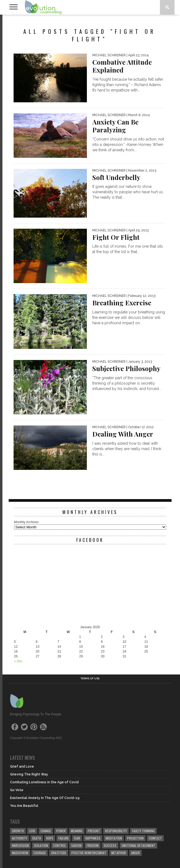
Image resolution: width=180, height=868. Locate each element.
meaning (77, 831)
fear (77, 838)
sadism (76, 845)
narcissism (20, 845)
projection (135, 838)
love (32, 831)
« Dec (18, 661)
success (110, 845)
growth (18, 831)
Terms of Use (90, 679)
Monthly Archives (26, 522)
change (46, 831)
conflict (155, 838)
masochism (20, 853)
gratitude (59, 853)
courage (40, 853)
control (60, 845)
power (61, 831)
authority (20, 838)
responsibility (116, 831)
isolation (41, 845)
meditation (114, 838)
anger (135, 853)
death (37, 838)
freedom (93, 845)
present (94, 831)
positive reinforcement (89, 853)
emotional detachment (138, 845)
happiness (93, 838)
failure (64, 838)
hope (50, 838)
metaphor (119, 853)
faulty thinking (143, 831)
